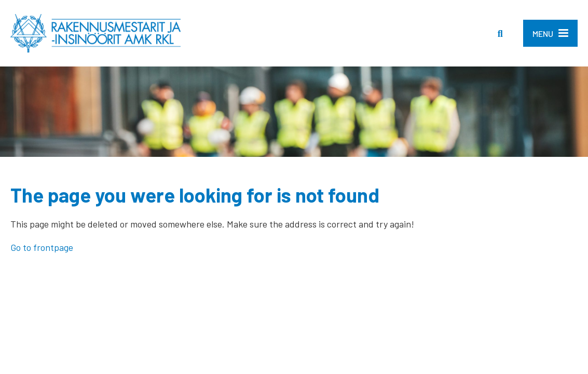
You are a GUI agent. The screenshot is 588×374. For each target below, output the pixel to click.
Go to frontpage (42, 247)
